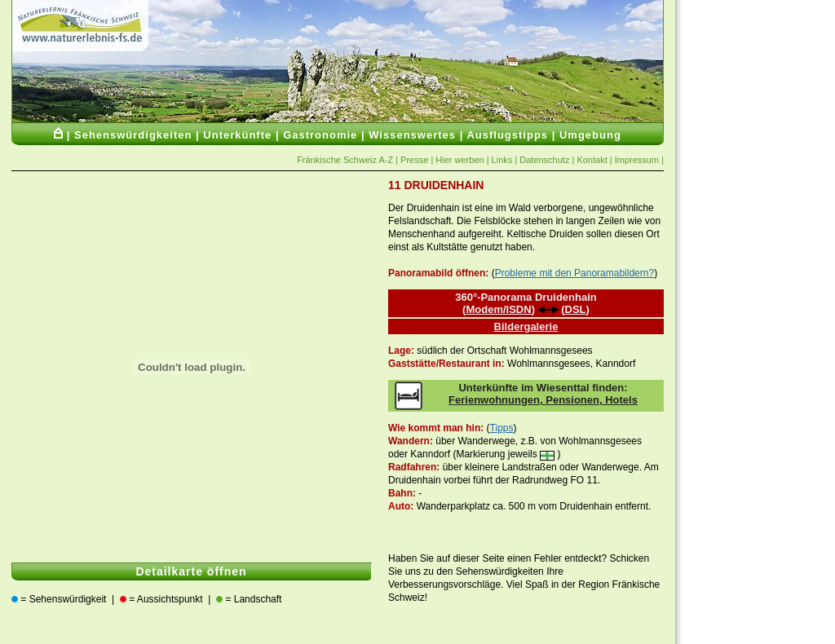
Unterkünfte (237, 135)
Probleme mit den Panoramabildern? (574, 273)
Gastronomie (320, 135)
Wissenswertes (412, 135)
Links (502, 160)
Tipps (502, 428)
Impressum (637, 160)
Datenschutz (544, 160)
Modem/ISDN (498, 309)
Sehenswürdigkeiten (133, 135)
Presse (413, 160)
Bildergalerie (526, 326)
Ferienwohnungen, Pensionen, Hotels (543, 400)
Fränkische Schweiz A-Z (345, 160)
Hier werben (461, 160)
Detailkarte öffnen (191, 571)
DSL (576, 309)
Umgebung (590, 135)
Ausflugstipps (507, 135)
